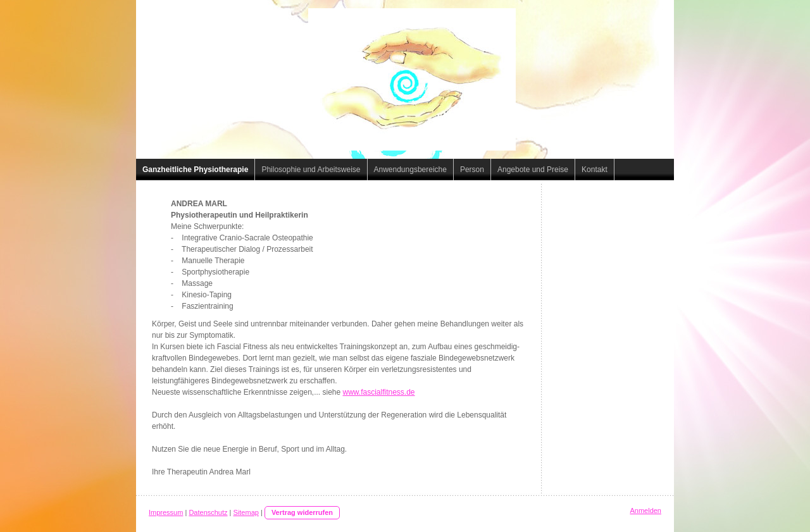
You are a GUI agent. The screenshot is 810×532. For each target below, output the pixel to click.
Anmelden (645, 510)
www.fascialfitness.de (379, 392)
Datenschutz (208, 512)
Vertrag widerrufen (302, 512)
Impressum (166, 512)
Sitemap (246, 512)
